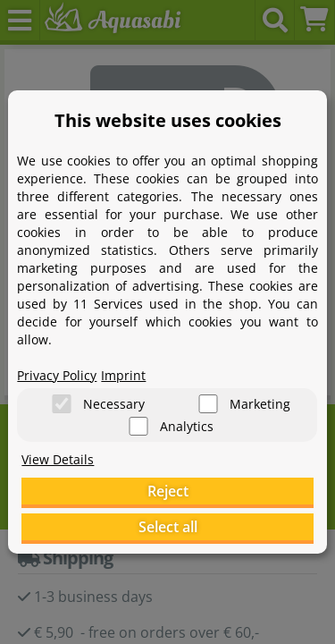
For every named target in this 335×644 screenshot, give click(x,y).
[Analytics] (138, 426)
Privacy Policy (57, 375)
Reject (168, 491)
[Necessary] (62, 404)
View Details (58, 459)
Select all (168, 527)
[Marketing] (208, 404)
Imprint (123, 375)
